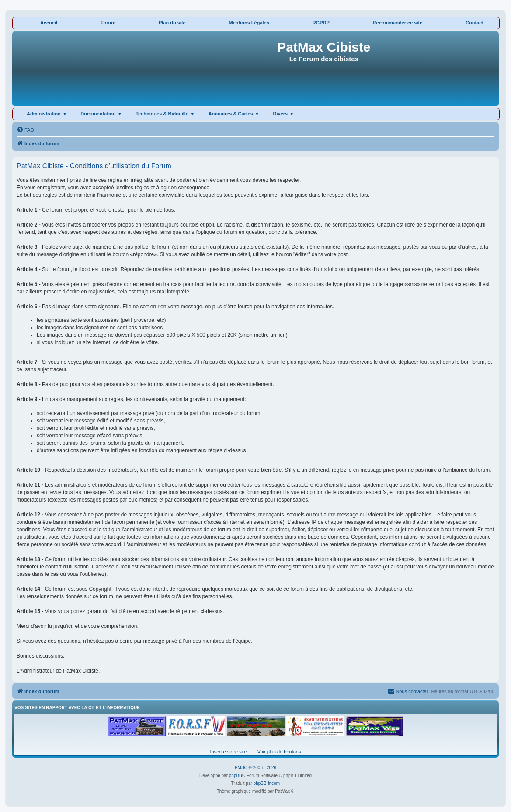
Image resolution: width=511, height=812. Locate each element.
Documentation (98, 114)
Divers (280, 114)
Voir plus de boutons (279, 752)
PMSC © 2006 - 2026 (255, 768)
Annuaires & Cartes (231, 114)
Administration (44, 114)
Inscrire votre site (229, 752)
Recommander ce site (398, 23)
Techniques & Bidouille (162, 114)
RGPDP (321, 23)
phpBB (236, 775)
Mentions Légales (249, 23)
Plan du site (172, 23)
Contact (474, 23)
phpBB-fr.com (267, 783)
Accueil (49, 23)
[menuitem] (25, 130)
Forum (108, 23)
